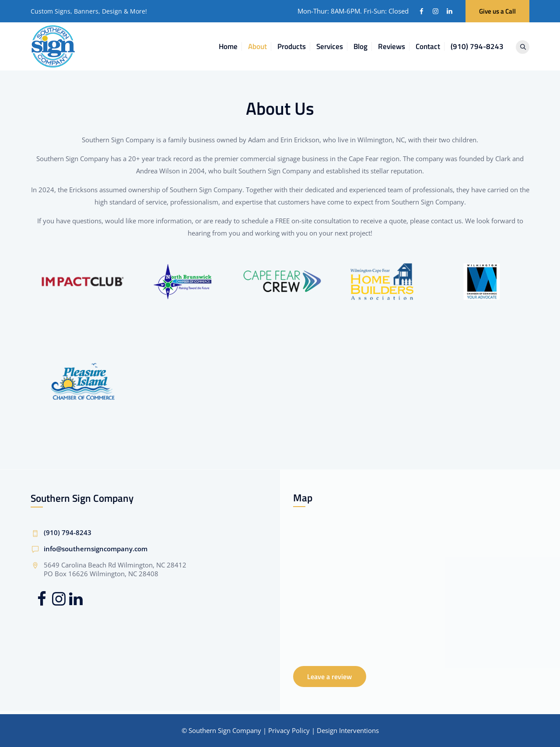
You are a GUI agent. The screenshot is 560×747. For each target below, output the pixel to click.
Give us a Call (497, 11)
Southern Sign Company (225, 730)
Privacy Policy (289, 730)
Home (232, 46)
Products (295, 46)
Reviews (395, 46)
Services (333, 46)
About (261, 46)
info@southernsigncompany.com (96, 549)
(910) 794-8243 (481, 46)
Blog (364, 46)
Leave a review (329, 677)
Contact (431, 46)
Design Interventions (348, 730)
